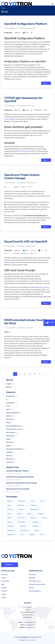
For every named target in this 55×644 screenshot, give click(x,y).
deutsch (10, 388)
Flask (10, 514)
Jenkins (34, 519)
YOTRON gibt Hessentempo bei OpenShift (23, 100)
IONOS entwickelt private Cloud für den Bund (25, 323)
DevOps (31, 588)
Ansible (11, 502)
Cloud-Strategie (10, 120)
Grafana (42, 514)
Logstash (37, 523)
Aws (34, 502)
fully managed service (15, 427)
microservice (12, 433)
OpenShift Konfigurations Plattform (26, 25)
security (10, 456)
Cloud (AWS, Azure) (35, 581)
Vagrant (33, 535)
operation (11, 443)
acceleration (12, 397)
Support (4, 578)
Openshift (24, 527)
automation (12, 403)
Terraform (12, 535)
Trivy (23, 535)
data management (14, 413)
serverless (11, 463)
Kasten (45, 519)
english (10, 385)
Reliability (32, 578)
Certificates (22, 506)
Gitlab (20, 514)
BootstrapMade (31, 640)
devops (10, 417)
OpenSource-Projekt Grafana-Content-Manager (22, 177)
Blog (3, 584)
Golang (30, 514)
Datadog (35, 506)
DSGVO (4, 598)
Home (3, 8)
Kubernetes (23, 523)
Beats (10, 506)
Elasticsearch (35, 510)
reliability (11, 453)
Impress (4, 594)
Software (4, 591)
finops (9, 423)
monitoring (11, 436)
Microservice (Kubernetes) (37, 584)
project (10, 446)
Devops (11, 510)
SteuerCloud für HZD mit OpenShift (26, 242)
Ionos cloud (22, 519)
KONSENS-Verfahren (42, 288)
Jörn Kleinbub (11, 29)
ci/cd (9, 407)
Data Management (35, 591)
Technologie (5, 581)
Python (38, 531)
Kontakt (4, 588)
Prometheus (26, 531)
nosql (9, 440)
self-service (11, 460)
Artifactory (23, 502)
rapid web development (16, 450)
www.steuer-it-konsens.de (24, 152)
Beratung (4, 574)
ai (8, 400)
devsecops (11, 420)
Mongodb (12, 527)
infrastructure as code (15, 430)
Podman (36, 527)
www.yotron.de (31, 627)
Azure (43, 502)
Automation (33, 574)
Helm (10, 519)
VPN (43, 535)
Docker (22, 510)
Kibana (11, 523)
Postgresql (12, 531)
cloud (10, 410)
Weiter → (46, 84)
